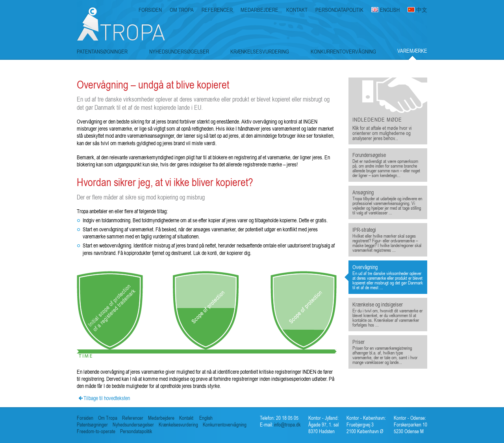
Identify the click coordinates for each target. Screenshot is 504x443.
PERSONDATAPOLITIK (339, 10)
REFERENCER (217, 10)
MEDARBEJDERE (259, 10)
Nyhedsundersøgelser (133, 425)
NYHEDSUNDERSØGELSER (179, 52)
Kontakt (186, 418)
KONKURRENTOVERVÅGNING (343, 52)
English (206, 418)
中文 (422, 10)
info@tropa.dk (287, 425)
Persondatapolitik (136, 431)
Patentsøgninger (92, 425)
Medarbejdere (161, 418)
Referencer (133, 418)
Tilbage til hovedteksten (107, 398)
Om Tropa (108, 418)
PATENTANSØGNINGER (102, 52)
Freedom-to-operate (96, 431)
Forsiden (85, 418)
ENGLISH (390, 10)
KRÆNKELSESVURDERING (260, 52)
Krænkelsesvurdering (178, 425)
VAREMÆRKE (412, 51)
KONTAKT (297, 10)
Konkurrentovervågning (225, 425)
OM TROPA (182, 10)
